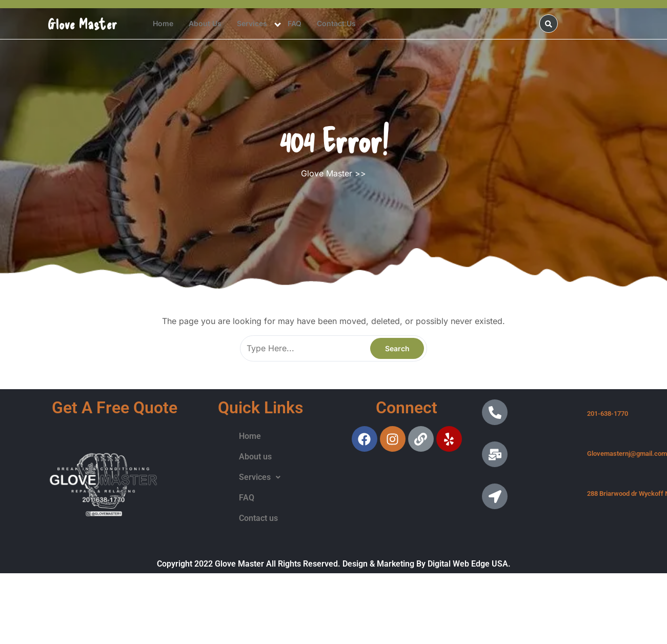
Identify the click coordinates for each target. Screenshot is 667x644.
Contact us (336, 23)
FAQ (295, 23)
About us (205, 23)
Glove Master (83, 24)
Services (252, 23)
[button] (260, 477)
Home (163, 23)
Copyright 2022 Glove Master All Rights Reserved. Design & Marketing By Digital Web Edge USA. (334, 564)
